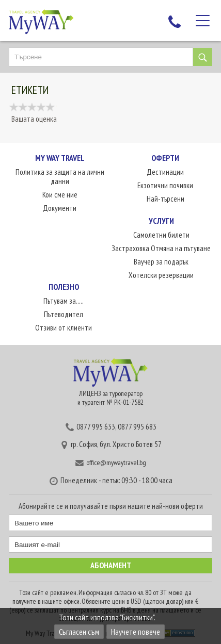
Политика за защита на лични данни (60, 177)
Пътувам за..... (64, 301)
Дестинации (165, 172)
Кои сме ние (60, 195)
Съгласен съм (79, 632)
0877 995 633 (96, 427)
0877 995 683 (137, 427)
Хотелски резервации (161, 275)
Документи (60, 208)
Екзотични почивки (165, 185)
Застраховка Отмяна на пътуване (161, 248)
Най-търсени (165, 199)
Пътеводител (64, 314)
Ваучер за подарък (161, 262)
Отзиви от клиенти (64, 328)
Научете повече (136, 632)
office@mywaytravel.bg (116, 463)
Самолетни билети (161, 235)
